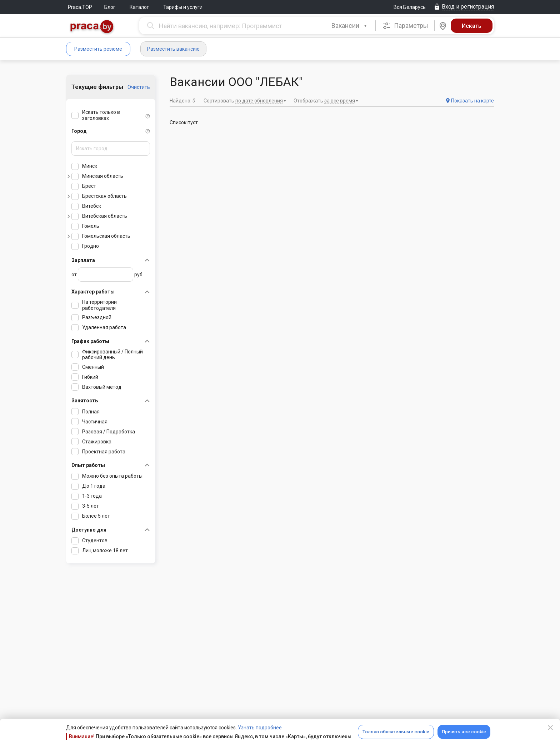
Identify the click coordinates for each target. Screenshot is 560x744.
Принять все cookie (464, 732)
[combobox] (350, 26)
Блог (110, 7)
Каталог (139, 7)
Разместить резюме (98, 49)
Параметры (405, 26)
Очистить (139, 87)
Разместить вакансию (173, 49)
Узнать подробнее (260, 728)
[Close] (550, 728)
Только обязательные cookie (396, 732)
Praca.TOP (80, 7)
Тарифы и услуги (183, 7)
